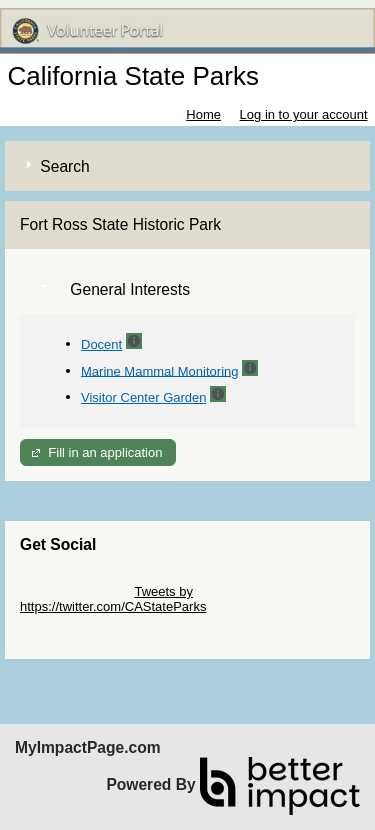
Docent (101, 344)
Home (203, 114)
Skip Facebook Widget (85, 621)
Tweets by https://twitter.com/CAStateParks (113, 599)
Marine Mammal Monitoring (160, 370)
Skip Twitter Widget (75, 591)
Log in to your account (304, 114)
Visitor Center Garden (144, 397)
